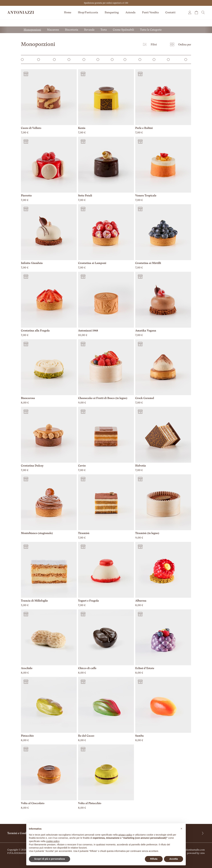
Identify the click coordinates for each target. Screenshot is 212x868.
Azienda (130, 12)
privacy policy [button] (125, 835)
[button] (181, 829)
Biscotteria (72, 30)
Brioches (156, 59)
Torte (104, 30)
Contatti (170, 12)
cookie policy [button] (53, 841)
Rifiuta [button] (154, 859)
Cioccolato (127, 59)
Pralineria (188, 59)
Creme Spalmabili (123, 30)
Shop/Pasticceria (88, 12)
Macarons (53, 30)
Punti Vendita (150, 12)
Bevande (89, 30)
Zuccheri (142, 59)
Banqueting (112, 12)
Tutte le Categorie (151, 30)
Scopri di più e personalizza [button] (50, 859)
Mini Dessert (41, 59)
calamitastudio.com (194, 850)
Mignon (86, 59)
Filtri (150, 44)
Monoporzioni (32, 30)
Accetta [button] (174, 859)
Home (68, 12)
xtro (203, 853)
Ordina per (181, 44)
